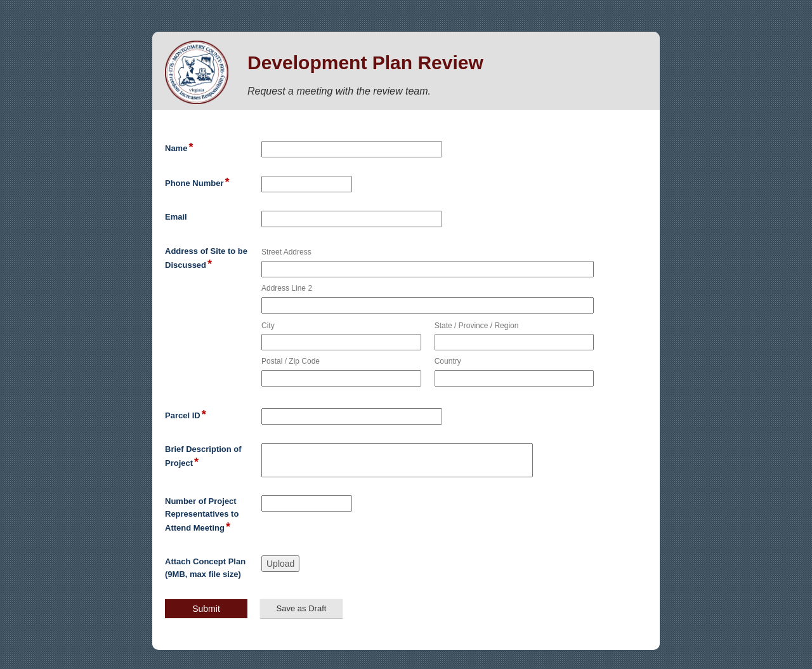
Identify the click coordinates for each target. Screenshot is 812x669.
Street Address (286, 252)
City (268, 326)
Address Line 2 (287, 288)
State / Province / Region (477, 326)
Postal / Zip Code (291, 361)
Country (448, 361)
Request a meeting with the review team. (339, 91)
